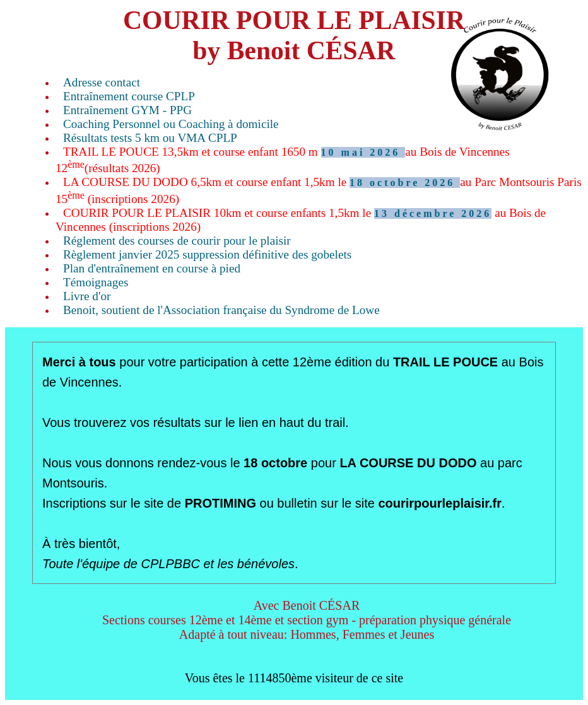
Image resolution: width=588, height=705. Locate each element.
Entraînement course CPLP (129, 96)
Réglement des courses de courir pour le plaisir (177, 241)
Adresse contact (102, 82)
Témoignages (96, 282)
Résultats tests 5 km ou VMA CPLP (150, 138)
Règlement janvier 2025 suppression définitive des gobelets (207, 254)
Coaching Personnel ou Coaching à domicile (171, 124)
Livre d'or (87, 296)
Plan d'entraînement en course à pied (152, 268)
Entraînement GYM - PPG (127, 110)
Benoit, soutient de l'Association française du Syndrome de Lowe (221, 310)
